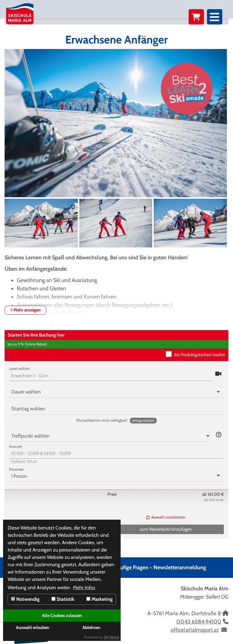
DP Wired (111, 637)
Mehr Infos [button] (84, 588)
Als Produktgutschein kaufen (200, 355)
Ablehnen (91, 627)
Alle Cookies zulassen (62, 616)
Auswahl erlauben (33, 627)
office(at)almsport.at (195, 630)
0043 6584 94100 (199, 622)
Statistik (63, 599)
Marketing (100, 599)
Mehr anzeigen (25, 310)
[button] (218, 374)
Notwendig (25, 599)
